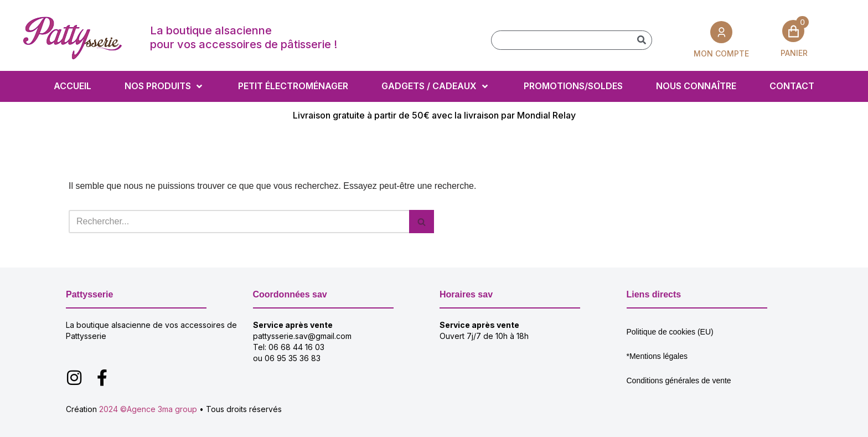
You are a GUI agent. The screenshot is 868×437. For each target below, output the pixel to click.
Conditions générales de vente (679, 381)
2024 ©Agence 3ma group (148, 409)
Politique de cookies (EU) (670, 332)
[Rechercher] (642, 40)
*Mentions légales (657, 356)
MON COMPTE (721, 53)
